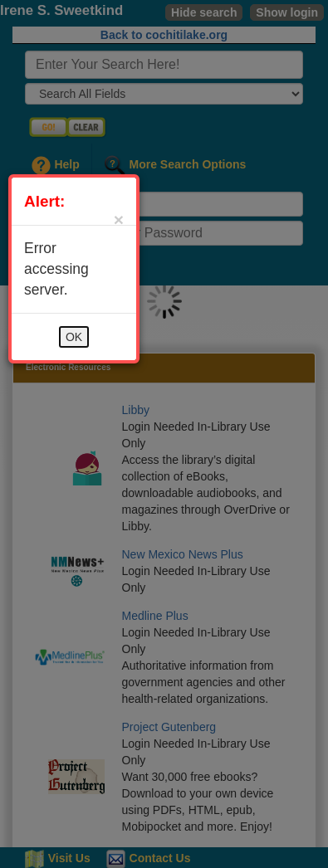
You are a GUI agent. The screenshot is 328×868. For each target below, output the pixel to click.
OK (74, 337)
